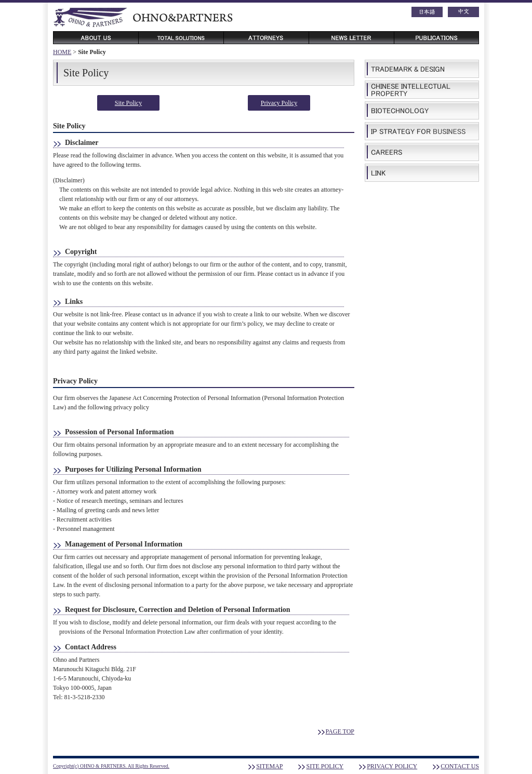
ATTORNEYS (266, 38)
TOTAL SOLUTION (181, 38)
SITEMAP (269, 766)
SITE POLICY (325, 766)
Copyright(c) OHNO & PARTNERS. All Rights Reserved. (111, 766)
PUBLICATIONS (436, 38)
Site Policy (128, 103)
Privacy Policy (279, 103)
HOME (62, 52)
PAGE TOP (340, 731)
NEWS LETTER (351, 38)
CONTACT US (460, 766)
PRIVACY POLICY (392, 766)
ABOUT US (96, 38)
